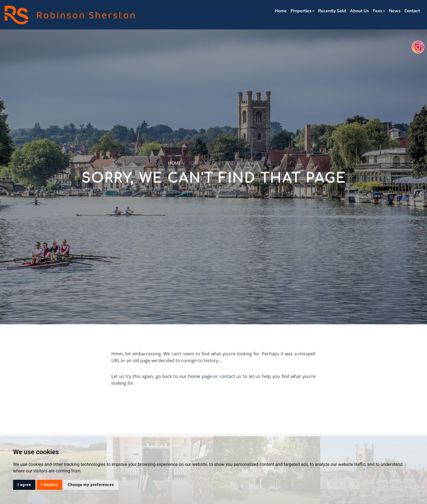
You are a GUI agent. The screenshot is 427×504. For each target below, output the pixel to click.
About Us (359, 11)
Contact (412, 11)
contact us (231, 376)
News (395, 11)
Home (281, 11)
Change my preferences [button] (91, 485)
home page (200, 376)
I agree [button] (24, 485)
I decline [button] (49, 485)
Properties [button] (302, 11)
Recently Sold (332, 11)
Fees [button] (379, 11)
